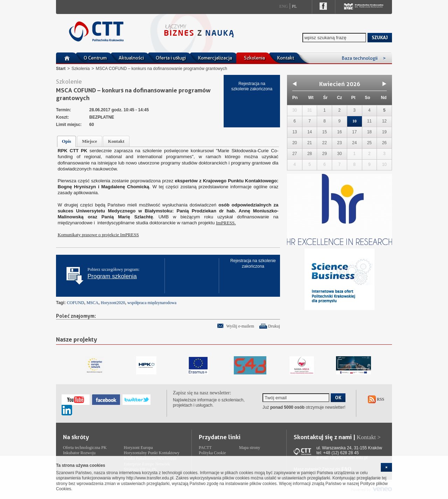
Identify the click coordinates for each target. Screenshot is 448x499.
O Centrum (95, 58)
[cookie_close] (386, 467)
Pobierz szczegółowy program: (114, 273)
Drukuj (274, 326)
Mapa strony (250, 448)
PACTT (205, 448)
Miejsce (89, 141)
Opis (66, 141)
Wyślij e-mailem (240, 326)
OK (338, 398)
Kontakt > (369, 437)
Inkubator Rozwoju (79, 453)
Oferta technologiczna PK (85, 448)
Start (61, 69)
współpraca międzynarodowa (152, 303)
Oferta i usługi (171, 58)
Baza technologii (364, 58)
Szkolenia (254, 58)
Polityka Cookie (212, 453)
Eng (284, 6)
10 (355, 121)
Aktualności (131, 58)
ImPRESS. (226, 223)
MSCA (92, 303)
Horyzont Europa (138, 448)
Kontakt (285, 58)
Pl (294, 6)
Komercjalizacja (215, 58)
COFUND (75, 303)
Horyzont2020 (113, 303)
